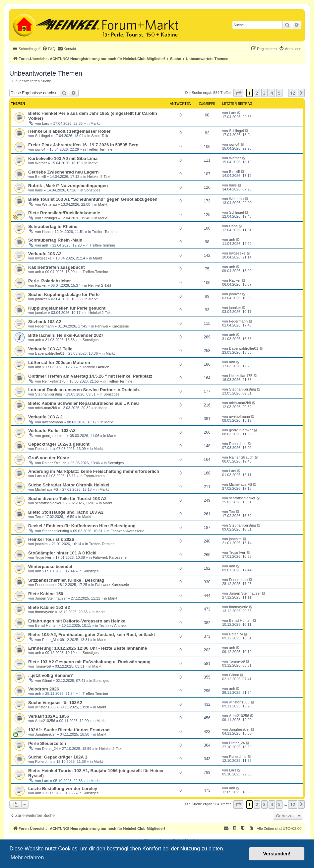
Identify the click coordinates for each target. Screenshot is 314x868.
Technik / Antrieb (96, 367)
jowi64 (40, 149)
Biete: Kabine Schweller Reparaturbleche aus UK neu (83, 403)
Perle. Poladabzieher (50, 281)
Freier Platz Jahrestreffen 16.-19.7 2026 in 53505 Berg (83, 145)
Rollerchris (44, 449)
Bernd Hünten (46, 625)
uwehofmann (53, 422)
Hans (46, 232)
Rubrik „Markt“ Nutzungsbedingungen (68, 186)
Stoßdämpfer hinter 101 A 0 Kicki (62, 553)
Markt (95, 123)
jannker (41, 299)
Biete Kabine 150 (46, 594)
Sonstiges (92, 190)
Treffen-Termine (100, 149)
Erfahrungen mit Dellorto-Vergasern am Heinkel (77, 621)
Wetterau (49, 204)
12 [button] (293, 93)
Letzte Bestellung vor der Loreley (63, 789)
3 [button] (264, 93)
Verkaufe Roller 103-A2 (52, 431)
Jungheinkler (45, 734)
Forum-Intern (94, 476)
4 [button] (272, 93)
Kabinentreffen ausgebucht (57, 267)
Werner (41, 163)
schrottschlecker (48, 503)
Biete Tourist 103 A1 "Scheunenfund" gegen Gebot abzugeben (93, 199)
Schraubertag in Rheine (53, 226)
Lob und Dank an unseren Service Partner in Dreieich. (84, 390)
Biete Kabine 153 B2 (49, 607)
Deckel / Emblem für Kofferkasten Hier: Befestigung (82, 526)
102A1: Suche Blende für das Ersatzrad (69, 730)
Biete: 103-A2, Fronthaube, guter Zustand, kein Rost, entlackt (92, 635)
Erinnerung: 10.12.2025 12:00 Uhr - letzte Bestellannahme (88, 648)
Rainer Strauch (54, 463)
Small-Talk (100, 136)
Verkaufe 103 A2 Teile (50, 349)
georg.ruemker (54, 436)
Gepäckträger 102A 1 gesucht (59, 444)
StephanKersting (49, 394)
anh (45, 245)
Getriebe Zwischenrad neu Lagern (63, 172)
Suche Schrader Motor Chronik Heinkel (69, 485)
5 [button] (279, 93)
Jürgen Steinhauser (51, 598)
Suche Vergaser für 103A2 (55, 703)
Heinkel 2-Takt (99, 177)
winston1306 (45, 707)
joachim (41, 544)
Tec (38, 517)
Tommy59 (43, 666)
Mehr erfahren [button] (27, 858)
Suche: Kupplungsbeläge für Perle (64, 294)
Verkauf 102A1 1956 (49, 716)
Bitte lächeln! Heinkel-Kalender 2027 (66, 335)
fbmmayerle (45, 612)
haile (39, 190)
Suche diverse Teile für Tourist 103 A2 (67, 499)
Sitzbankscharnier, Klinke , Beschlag (66, 580)
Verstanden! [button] (277, 854)
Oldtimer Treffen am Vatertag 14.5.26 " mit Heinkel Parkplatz (90, 376)
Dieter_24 (50, 749)
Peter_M (49, 640)
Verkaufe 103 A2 (45, 254)
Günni (47, 681)
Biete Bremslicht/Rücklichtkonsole (64, 213)
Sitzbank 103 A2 (45, 322)
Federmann (44, 326)
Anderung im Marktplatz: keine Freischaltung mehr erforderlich (94, 471)
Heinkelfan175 (54, 381)
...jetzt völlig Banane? (51, 675)
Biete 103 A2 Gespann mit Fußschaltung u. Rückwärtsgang (89, 662)
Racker (41, 285)
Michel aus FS (47, 489)
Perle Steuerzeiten (47, 743)
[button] (238, 93)
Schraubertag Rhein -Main (55, 240)
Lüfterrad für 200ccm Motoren (59, 362)
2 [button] (257, 93)
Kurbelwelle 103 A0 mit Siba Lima (63, 158)
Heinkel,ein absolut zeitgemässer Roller (69, 131)
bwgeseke (43, 258)
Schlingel (43, 136)
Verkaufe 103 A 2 (45, 417)
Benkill (40, 177)
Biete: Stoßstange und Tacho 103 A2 (66, 512)
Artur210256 (45, 721)
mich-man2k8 (46, 408)
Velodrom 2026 (44, 689)
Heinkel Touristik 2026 (51, 539)
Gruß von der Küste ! (50, 458)
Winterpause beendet (50, 567)
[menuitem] (49, 49)
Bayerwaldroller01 (50, 353)
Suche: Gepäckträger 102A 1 (58, 757)
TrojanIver (43, 557)
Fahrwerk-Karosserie (112, 326)
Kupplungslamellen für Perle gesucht (67, 308)
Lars (46, 123)
